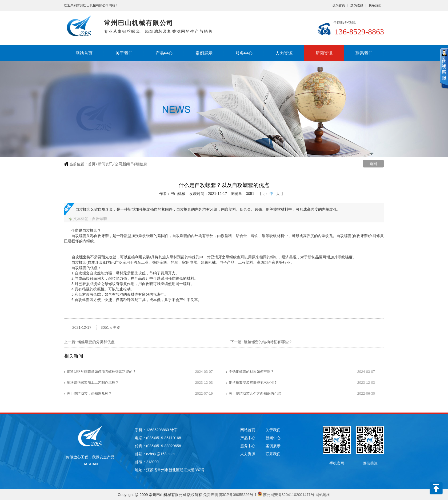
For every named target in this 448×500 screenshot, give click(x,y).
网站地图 (323, 495)
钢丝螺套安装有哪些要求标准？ (253, 383)
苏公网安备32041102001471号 (289, 495)
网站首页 (84, 53)
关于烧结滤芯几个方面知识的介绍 (255, 393)
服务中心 (244, 53)
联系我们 (375, 5)
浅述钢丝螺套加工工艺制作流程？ (93, 383)
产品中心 (164, 53)
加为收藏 (357, 5)
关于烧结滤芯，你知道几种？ (89, 393)
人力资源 (284, 53)
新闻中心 (273, 438)
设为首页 (339, 5)
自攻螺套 (79, 257)
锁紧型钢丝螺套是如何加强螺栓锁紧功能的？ (101, 372)
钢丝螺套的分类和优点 (96, 342)
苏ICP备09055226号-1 (238, 495)
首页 (92, 164)
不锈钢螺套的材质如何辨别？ (251, 372)
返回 (373, 164)
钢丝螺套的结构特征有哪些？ (268, 342)
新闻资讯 (324, 53)
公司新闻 (122, 164)
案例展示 (204, 53)
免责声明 (211, 495)
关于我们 (124, 53)
